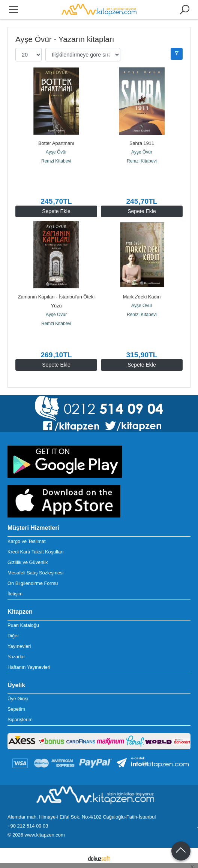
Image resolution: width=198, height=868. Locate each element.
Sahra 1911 (142, 143)
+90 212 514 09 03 (28, 826)
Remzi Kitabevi (56, 161)
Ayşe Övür (56, 152)
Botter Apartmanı (56, 143)
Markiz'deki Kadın (142, 297)
